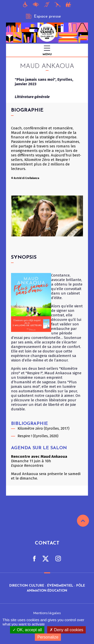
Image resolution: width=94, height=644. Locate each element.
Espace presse (43, 16)
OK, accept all (27, 630)
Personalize (48, 637)
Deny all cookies (66, 630)
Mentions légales (47, 613)
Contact (47, 543)
